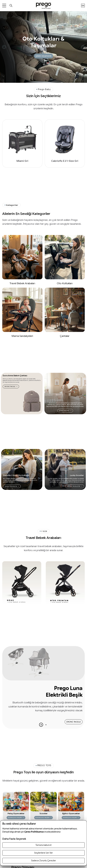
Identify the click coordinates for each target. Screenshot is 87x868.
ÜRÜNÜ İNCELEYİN (75, 486)
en (83, 6)
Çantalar (65, 336)
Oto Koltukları (65, 283)
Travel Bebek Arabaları (22, 283)
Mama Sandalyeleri (22, 336)
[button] (41, 725)
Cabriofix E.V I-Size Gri (65, 161)
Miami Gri (22, 161)
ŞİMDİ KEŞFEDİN (43, 56)
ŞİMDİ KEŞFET (65, 411)
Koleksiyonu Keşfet (16, 818)
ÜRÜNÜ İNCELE (11, 387)
